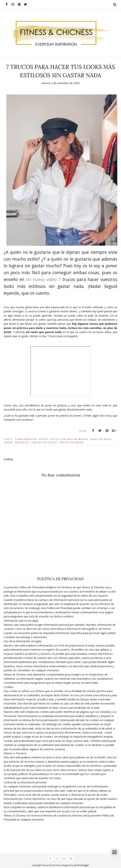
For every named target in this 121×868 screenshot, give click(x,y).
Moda (9, 442)
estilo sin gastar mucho (69, 439)
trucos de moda (71, 442)
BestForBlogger (82, 865)
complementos (26, 439)
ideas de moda (101, 439)
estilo (44, 439)
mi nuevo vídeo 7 (43, 279)
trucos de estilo (44, 442)
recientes (22, 442)
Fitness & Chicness (51, 865)
